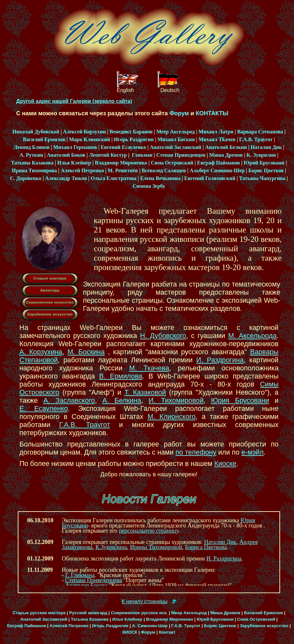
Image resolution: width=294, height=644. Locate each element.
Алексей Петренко (82, 170)
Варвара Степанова (260, 132)
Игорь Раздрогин (134, 139)
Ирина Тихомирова (34, 170)
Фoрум (179, 113)
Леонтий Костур (108, 155)
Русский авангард (88, 613)
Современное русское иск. (139, 613)
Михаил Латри (216, 132)
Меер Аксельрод (175, 132)
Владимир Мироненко (121, 163)
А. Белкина (122, 401)
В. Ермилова (120, 376)
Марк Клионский (89, 139)
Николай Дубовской (36, 132)
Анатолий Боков (66, 155)
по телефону (196, 452)
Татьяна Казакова (32, 163)
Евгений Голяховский (210, 178)
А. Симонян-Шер (150, 626)
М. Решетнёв (123, 170)
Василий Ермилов (44, 139)
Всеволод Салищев (164, 170)
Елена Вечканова (160, 178)
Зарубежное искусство (264, 626)
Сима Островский (172, 163)
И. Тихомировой (176, 401)
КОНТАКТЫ (212, 113)
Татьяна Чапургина (262, 178)
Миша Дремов (226, 155)
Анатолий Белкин (226, 147)
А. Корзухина (41, 352)
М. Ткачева (149, 368)
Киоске (225, 464)
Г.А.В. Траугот (256, 139)
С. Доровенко (26, 178)
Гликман (142, 155)
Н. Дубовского (163, 336)
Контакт (167, 632)
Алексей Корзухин (85, 132)
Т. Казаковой (145, 392)
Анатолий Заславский (175, 147)
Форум (148, 632)
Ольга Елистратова (114, 178)
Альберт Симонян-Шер (217, 170)
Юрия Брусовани (240, 401)
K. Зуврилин (261, 155)
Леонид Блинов (32, 147)
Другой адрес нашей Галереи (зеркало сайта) (74, 101)
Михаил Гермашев (75, 147)
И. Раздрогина (220, 360)
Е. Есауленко (44, 409)
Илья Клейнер (74, 163)
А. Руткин (31, 155)
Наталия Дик (266, 147)
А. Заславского (69, 401)
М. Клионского (171, 417)
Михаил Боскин (176, 139)
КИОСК (130, 632)
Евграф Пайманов (218, 163)
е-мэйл (252, 452)
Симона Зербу (149, 186)
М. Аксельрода (252, 336)
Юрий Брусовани (264, 163)
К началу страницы (145, 601)
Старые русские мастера (39, 613)
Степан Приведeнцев (181, 155)
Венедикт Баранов (131, 132)
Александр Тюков (66, 178)
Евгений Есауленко (123, 147)
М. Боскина (86, 352)
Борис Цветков (266, 170)
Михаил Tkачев (217, 139)
